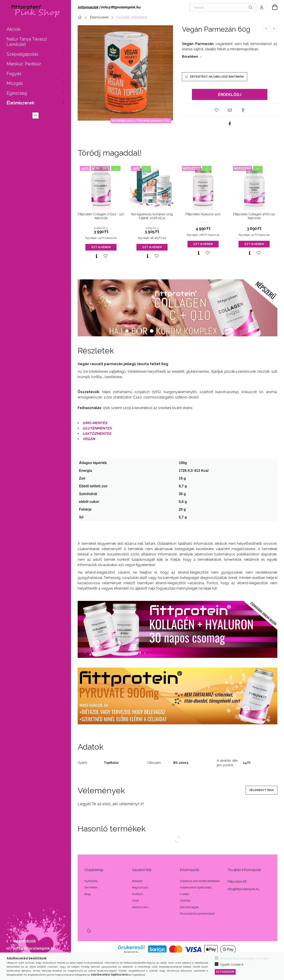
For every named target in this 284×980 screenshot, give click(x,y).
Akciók (14, 29)
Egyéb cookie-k (232, 964)
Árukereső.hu (131, 952)
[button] (216, 110)
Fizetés (184, 894)
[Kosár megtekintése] (272, 7)
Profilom (138, 894)
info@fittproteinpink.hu (34, 948)
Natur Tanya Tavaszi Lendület (27, 42)
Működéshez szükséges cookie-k (245, 958)
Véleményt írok (261, 790)
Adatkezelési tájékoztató (196, 887)
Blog (87, 894)
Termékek (91, 887)
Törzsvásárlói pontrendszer (197, 914)
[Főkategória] (80, 17)
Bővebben (190, 57)
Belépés (137, 881)
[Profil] (262, 7)
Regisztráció (140, 887)
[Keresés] (223, 7)
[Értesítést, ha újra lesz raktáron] (215, 77)
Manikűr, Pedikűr (24, 64)
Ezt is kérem (101, 247)
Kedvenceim (140, 907)
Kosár (136, 901)
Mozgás (15, 83)
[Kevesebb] (35, 116)
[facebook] (230, 124)
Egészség (17, 93)
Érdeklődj (230, 95)
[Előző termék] (266, 29)
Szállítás (185, 901)
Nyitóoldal (91, 881)
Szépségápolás (23, 54)
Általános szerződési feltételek (200, 881)
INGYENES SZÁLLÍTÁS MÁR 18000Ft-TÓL (141, 121)
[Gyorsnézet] (97, 256)
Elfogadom (225, 972)
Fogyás (14, 74)
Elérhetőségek (189, 907)
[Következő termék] (274, 29)
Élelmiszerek (21, 103)
